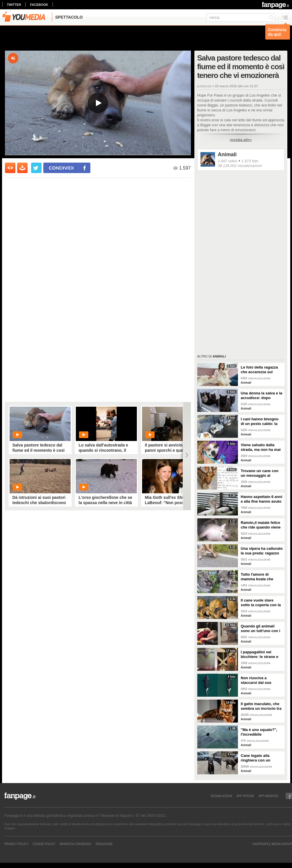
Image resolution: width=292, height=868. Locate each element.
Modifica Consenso (76, 844)
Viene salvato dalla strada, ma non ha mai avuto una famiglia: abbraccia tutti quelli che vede (261, 447)
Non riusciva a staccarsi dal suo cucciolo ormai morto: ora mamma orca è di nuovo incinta (261, 680)
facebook (39, 5)
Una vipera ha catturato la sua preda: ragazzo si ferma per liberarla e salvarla (262, 551)
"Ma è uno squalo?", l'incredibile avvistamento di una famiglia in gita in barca (262, 732)
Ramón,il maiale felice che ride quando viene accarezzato (261, 525)
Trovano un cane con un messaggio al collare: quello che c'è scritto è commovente (260, 473)
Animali (227, 154)
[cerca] (241, 17)
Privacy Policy (16, 844)
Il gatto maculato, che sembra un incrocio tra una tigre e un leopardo (262, 706)
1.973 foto (250, 161)
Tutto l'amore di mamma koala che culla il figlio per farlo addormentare (260, 577)
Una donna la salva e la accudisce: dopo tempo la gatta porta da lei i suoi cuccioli (262, 396)
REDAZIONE (104, 844)
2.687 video (228, 161)
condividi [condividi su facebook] (61, 168)
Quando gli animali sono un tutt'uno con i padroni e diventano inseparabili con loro (261, 629)
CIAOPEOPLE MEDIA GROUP (272, 844)
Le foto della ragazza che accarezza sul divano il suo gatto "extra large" (259, 370)
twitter (14, 5)
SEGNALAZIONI (221, 796)
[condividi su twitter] (36, 168)
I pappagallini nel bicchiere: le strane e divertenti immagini (260, 654)
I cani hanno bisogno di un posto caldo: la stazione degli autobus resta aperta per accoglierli (261, 421)
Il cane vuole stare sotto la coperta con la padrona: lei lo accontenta (261, 603)
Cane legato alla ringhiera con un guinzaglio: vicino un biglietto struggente (260, 758)
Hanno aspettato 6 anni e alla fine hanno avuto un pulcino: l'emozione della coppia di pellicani (262, 499)
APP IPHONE (245, 796)
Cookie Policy (44, 844)
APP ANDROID (268, 796)
